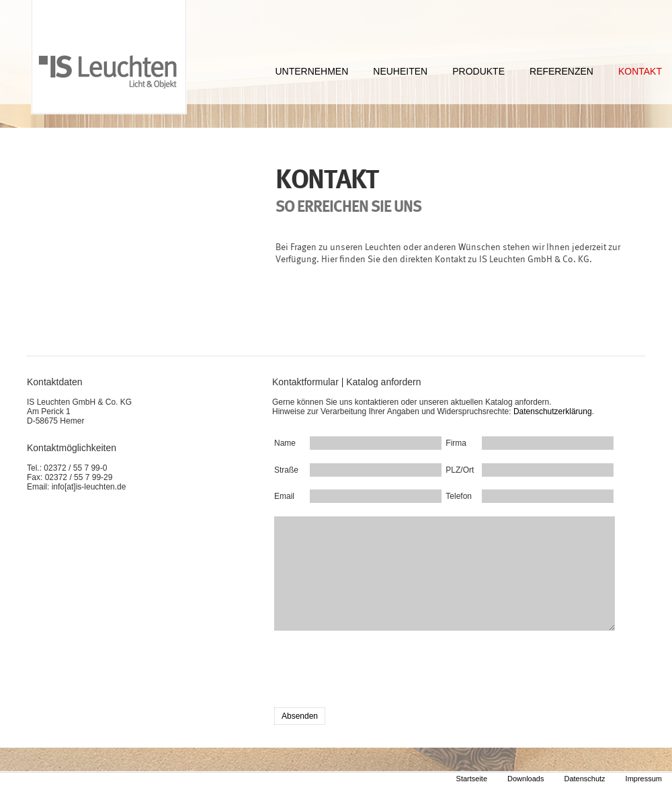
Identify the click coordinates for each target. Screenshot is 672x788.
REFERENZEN (561, 71)
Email (284, 496)
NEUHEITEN (400, 71)
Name (284, 443)
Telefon (456, 496)
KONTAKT (640, 71)
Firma (456, 443)
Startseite (472, 779)
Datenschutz (584, 779)
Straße (284, 470)
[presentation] (376, 671)
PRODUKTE (478, 71)
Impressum (644, 779)
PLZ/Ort (456, 470)
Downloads (526, 779)
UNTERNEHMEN (311, 71)
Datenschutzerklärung (553, 411)
